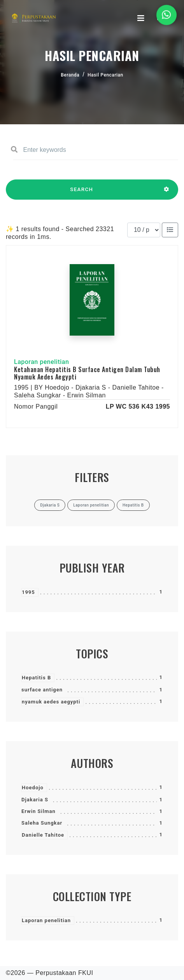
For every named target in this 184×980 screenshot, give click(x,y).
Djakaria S (35, 800)
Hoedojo (33, 788)
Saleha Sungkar (42, 823)
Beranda (70, 75)
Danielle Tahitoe (43, 835)
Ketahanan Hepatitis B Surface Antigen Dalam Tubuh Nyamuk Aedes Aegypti (87, 373)
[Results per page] (144, 230)
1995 (28, 592)
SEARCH (82, 193)
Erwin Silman (39, 811)
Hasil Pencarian (105, 75)
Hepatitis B (36, 678)
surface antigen (42, 690)
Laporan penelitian (46, 920)
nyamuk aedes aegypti (51, 702)
